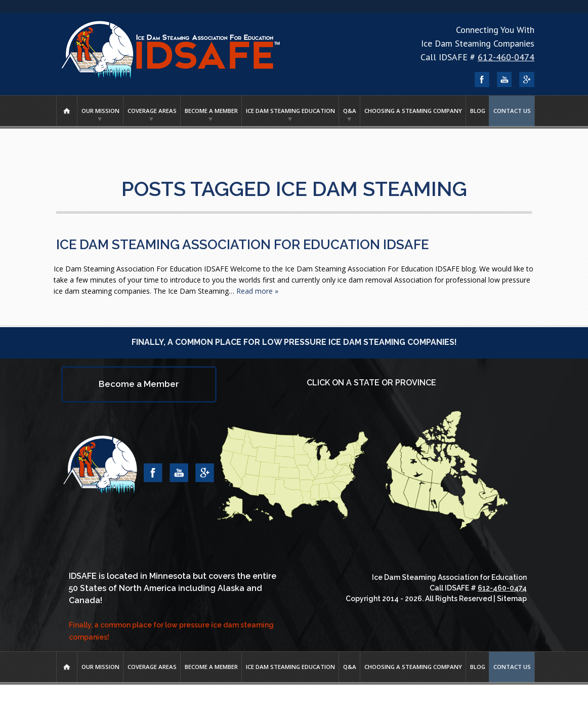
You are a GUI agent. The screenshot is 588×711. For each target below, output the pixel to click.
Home (67, 111)
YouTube (505, 80)
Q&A (350, 111)
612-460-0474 (506, 57)
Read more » (257, 291)
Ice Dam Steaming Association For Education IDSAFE (242, 245)
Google (527, 80)
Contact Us (512, 111)
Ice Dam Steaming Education (290, 111)
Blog (478, 111)
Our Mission (100, 111)
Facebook (482, 80)
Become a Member (211, 111)
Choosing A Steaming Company (413, 111)
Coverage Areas (152, 111)
